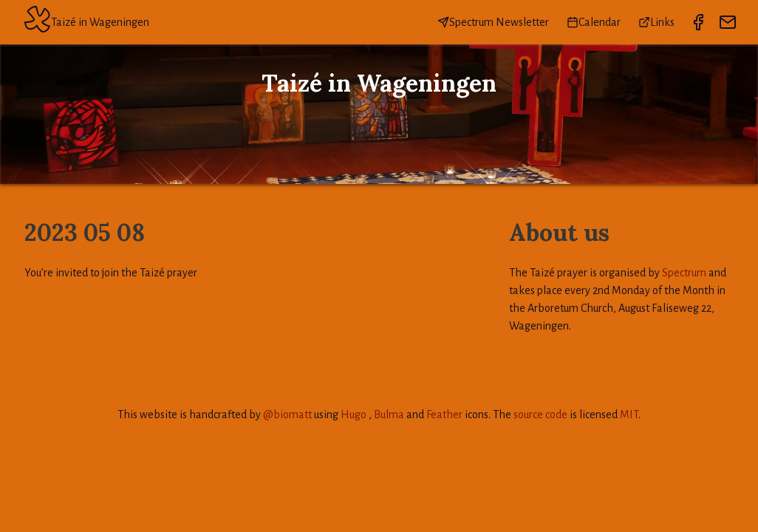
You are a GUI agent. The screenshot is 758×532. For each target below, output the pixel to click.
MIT (629, 415)
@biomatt (287, 415)
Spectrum (684, 273)
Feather (444, 415)
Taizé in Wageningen (87, 22)
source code (540, 415)
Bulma (389, 415)
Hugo (354, 415)
